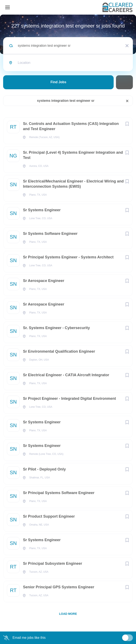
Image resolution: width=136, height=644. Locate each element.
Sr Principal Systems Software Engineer (59, 493)
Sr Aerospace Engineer (44, 281)
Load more (68, 614)
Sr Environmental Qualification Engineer (59, 351)
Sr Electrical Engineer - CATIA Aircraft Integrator (66, 375)
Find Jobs (58, 82)
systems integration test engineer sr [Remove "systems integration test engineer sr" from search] (66, 101)
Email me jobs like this (29, 638)
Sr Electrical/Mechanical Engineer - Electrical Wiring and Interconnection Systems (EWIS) (73, 184)
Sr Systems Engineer (42, 210)
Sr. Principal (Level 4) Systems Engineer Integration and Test (73, 155)
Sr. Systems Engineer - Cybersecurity (56, 328)
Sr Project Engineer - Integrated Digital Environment (69, 399)
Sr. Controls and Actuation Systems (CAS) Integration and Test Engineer (71, 126)
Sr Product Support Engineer (49, 516)
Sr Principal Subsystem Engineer (53, 563)
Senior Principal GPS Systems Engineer (59, 587)
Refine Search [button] (124, 82)
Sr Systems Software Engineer (50, 234)
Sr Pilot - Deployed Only (44, 469)
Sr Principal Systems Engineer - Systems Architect (68, 257)
